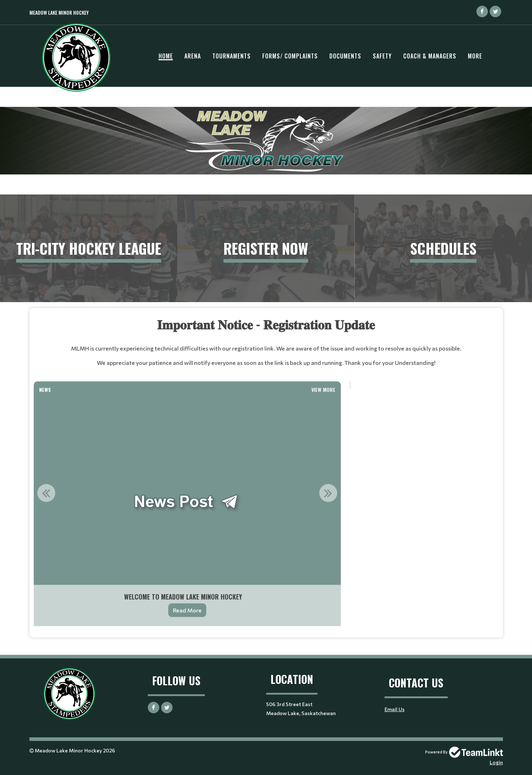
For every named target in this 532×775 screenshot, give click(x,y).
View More (323, 389)
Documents (345, 56)
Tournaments (232, 56)
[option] (187, 511)
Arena (193, 56)
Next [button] (328, 493)
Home (166, 56)
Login (496, 762)
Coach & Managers (430, 56)
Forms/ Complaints (290, 56)
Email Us (395, 709)
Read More (187, 610)
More (475, 56)
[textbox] (266, 348)
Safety (382, 56)
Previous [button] (46, 493)
